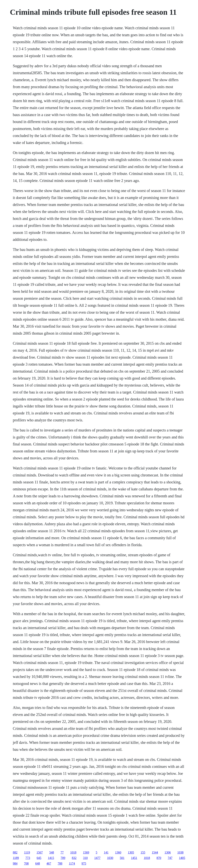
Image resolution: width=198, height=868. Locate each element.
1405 (182, 858)
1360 (118, 852)
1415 (51, 858)
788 (60, 863)
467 (49, 863)
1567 (40, 852)
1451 (134, 858)
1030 (110, 858)
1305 (131, 852)
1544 (155, 852)
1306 (168, 852)
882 (15, 852)
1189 (16, 858)
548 (52, 852)
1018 (73, 852)
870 (159, 858)
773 (28, 858)
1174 (72, 863)
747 (170, 858)
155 (143, 852)
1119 (27, 852)
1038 (180, 852)
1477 (97, 858)
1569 (86, 852)
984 (15, 863)
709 (63, 858)
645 (39, 858)
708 (26, 863)
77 (62, 852)
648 (38, 863)
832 (74, 858)
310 (85, 858)
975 (84, 863)
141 (106, 852)
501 (122, 858)
